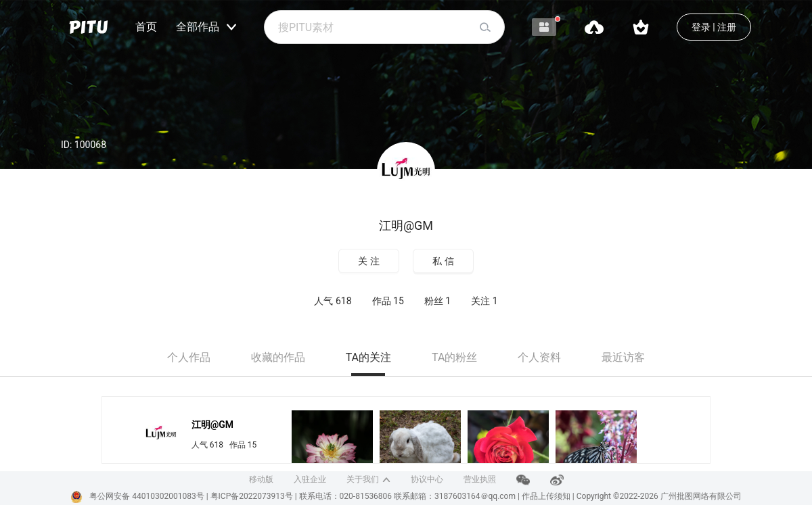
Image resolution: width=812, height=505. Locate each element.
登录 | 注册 (714, 27)
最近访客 (623, 357)
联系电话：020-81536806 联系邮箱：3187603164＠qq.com (408, 496)
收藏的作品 (278, 357)
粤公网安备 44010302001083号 (146, 496)
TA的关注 (368, 357)
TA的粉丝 (454, 357)
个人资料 (539, 357)
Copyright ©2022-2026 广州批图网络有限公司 (659, 496)
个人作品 (189, 357)
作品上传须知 (546, 496)
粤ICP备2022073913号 (252, 496)
